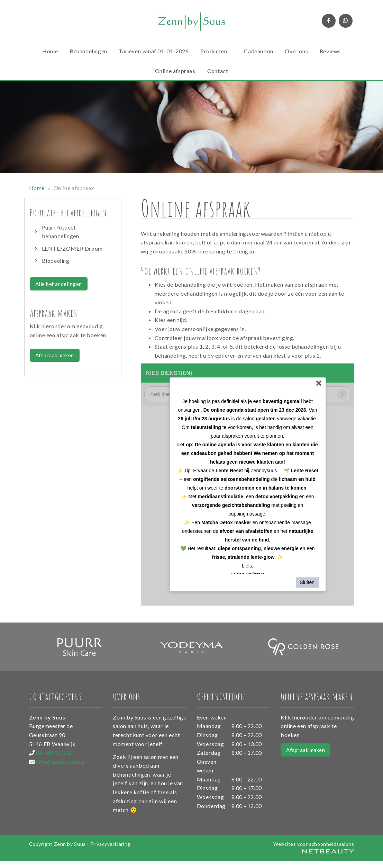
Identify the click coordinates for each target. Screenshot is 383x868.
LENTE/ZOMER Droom (72, 248)
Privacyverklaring (110, 844)
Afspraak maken (55, 355)
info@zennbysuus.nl (61, 762)
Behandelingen (88, 51)
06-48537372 (54, 753)
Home (50, 51)
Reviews (330, 51)
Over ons (296, 51)
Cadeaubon (258, 51)
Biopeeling (56, 261)
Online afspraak (175, 71)
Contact (218, 71)
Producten (216, 51)
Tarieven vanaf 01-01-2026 (154, 51)
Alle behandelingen (59, 284)
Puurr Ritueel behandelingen (61, 232)
